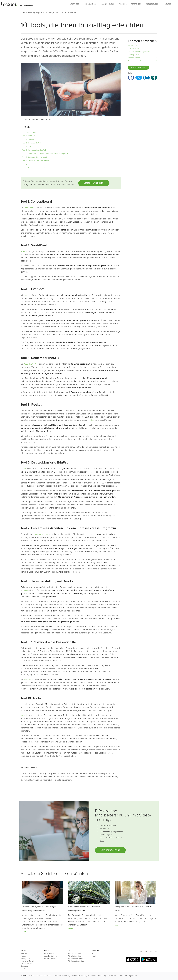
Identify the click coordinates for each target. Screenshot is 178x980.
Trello (23, 715)
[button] (45, 13)
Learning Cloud (108, 4)
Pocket (91, 420)
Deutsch (168, 4)
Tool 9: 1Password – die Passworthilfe (36, 161)
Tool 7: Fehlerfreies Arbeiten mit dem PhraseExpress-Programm (45, 154)
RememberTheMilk (31, 364)
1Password (28, 679)
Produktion (91, 4)
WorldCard (24, 251)
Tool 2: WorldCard (29, 136)
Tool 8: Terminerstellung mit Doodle (35, 157)
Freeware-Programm (41, 534)
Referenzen (136, 4)
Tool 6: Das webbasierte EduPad (34, 150)
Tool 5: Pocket (27, 146)
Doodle (26, 590)
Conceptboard (29, 208)
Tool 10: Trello (27, 164)
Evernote (27, 295)
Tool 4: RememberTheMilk (32, 143)
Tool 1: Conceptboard (30, 132)
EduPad (23, 469)
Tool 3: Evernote (28, 139)
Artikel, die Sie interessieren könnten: (36, 168)
